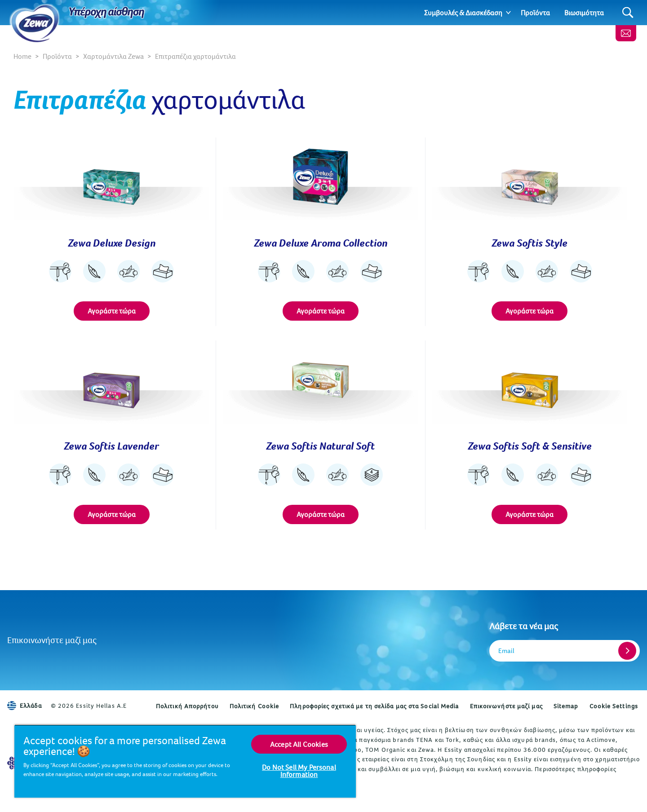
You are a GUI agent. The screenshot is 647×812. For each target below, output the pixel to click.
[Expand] (508, 13)
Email (506, 651)
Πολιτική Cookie (255, 706)
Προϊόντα (535, 13)
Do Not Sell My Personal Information (299, 771)
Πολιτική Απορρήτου (187, 706)
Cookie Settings (614, 706)
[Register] (627, 651)
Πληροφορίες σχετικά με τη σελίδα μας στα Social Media (374, 706)
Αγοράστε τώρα (112, 311)
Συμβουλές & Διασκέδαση (463, 13)
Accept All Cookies (299, 744)
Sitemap (566, 706)
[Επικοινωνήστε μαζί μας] (626, 33)
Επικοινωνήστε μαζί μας (52, 640)
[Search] (628, 13)
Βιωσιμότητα (584, 13)
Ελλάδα (24, 706)
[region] (185, 761)
